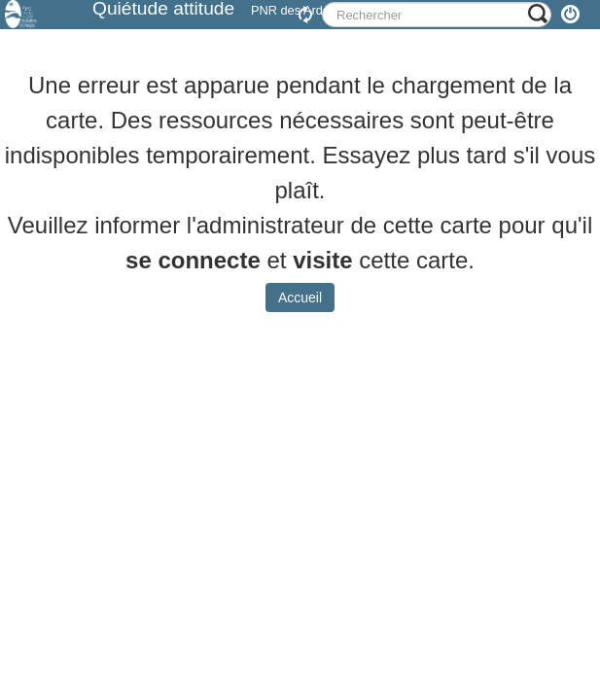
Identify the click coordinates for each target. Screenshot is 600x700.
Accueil (300, 312)
